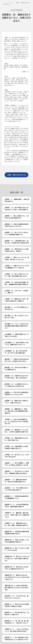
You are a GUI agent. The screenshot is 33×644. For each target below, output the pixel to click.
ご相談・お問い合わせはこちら (16, 175)
